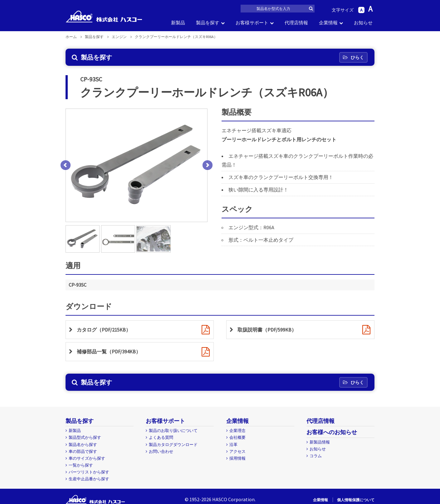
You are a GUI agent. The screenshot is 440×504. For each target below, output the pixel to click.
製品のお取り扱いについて (173, 431)
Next (208, 165)
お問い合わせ (161, 451)
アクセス (237, 451)
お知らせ (363, 23)
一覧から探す (81, 465)
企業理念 (237, 431)
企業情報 (328, 23)
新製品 (178, 23)
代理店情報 (296, 23)
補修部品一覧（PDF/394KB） (109, 351)
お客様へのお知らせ (332, 432)
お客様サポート (252, 23)
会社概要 (237, 437)
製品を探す (208, 23)
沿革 (233, 445)
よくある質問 (161, 437)
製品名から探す (83, 445)
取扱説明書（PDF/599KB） (267, 330)
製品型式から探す (85, 437)
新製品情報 (320, 442)
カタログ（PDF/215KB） (104, 330)
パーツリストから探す (89, 472)
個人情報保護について (356, 500)
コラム (316, 456)
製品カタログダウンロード (173, 445)
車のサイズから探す (87, 458)
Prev (66, 165)
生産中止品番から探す (89, 479)
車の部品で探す (83, 451)
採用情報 (237, 458)
